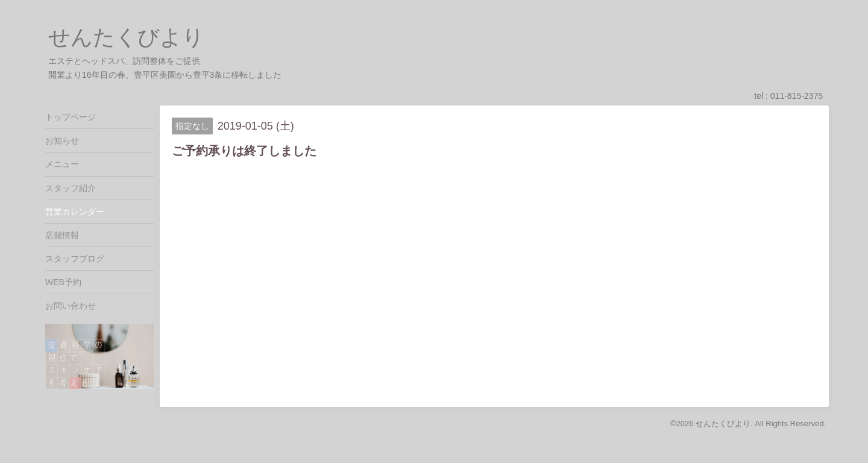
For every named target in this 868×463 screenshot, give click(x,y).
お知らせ (62, 140)
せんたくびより (126, 37)
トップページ (71, 117)
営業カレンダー (75, 212)
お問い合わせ (71, 306)
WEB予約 (63, 282)
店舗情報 (62, 235)
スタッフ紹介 (71, 188)
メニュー (62, 164)
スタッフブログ (75, 259)
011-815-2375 (797, 96)
